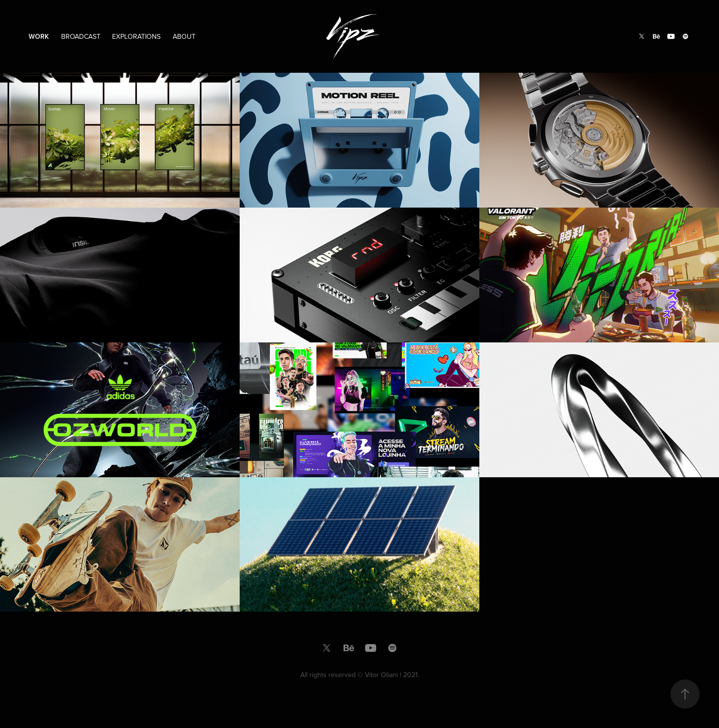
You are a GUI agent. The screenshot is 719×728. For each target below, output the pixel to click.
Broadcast (81, 36)
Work (39, 36)
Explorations (136, 36)
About (184, 36)
